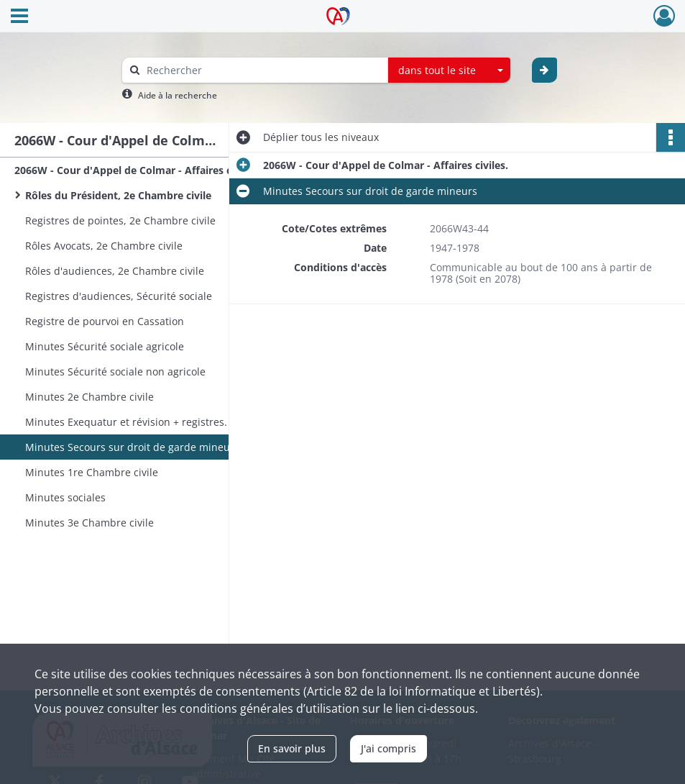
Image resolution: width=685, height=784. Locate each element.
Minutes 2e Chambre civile (89, 397)
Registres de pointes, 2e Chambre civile (120, 220)
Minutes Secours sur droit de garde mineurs (132, 447)
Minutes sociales (65, 497)
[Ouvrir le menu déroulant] (19, 17)
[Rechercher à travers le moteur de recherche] (262, 70)
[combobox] (449, 70)
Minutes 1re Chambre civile (92, 472)
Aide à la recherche (178, 95)
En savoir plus (292, 748)
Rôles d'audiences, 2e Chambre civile (115, 271)
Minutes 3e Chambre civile (89, 523)
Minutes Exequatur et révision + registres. (126, 422)
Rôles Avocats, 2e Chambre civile (104, 246)
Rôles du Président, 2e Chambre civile (118, 195)
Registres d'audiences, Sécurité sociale (119, 296)
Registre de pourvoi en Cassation (105, 321)
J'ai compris (389, 748)
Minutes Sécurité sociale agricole (105, 346)
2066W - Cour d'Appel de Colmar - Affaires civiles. (137, 170)
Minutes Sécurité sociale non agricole (115, 372)
